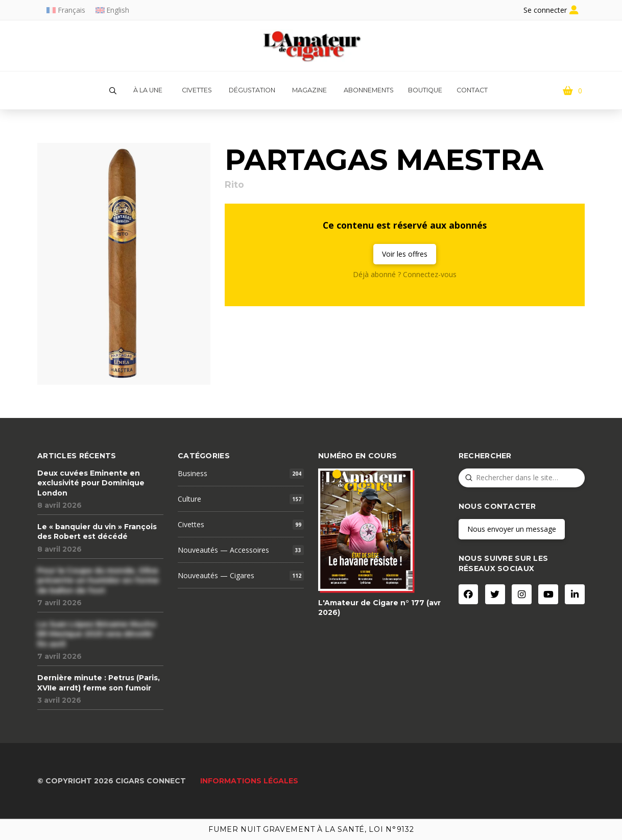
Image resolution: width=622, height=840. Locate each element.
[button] (113, 91)
